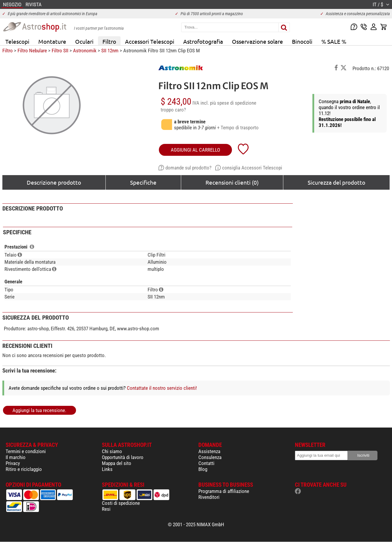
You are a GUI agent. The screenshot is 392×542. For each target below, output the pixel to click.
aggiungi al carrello (195, 150)
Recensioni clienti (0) (232, 182)
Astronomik (85, 51)
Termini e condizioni (26, 451)
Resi (106, 509)
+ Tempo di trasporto (238, 128)
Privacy (13, 463)
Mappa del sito (117, 463)
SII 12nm (110, 51)
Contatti (206, 463)
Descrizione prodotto (54, 182)
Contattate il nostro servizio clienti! (162, 388)
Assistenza (209, 451)
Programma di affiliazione (224, 491)
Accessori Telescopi (150, 41)
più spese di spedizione (233, 103)
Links (107, 469)
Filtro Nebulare (32, 51)
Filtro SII (60, 51)
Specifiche (143, 182)
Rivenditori (209, 497)
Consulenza (210, 457)
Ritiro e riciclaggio (24, 469)
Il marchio (16, 457)
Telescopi (17, 41)
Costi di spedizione (121, 503)
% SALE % (334, 41)
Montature (52, 41)
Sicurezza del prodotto (336, 182)
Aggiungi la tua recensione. (39, 410)
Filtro (109, 41)
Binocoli (302, 41)
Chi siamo (112, 451)
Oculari (84, 41)
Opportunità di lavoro (123, 457)
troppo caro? (173, 110)
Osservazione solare (257, 41)
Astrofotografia (203, 41)
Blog (203, 469)
